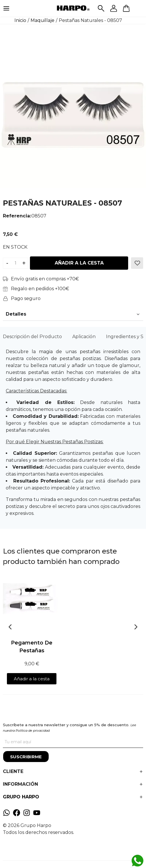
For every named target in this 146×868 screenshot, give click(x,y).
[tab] (32, 337)
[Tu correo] (73, 742)
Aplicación (84, 337)
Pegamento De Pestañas (32, 647)
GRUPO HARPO (21, 797)
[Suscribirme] (26, 757)
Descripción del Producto (32, 337)
